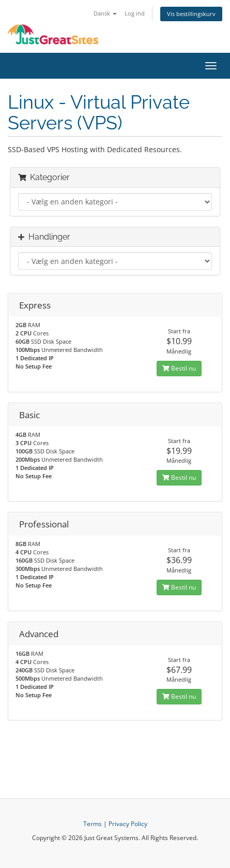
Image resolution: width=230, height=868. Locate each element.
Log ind (135, 13)
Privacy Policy (128, 824)
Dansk (105, 13)
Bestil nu (179, 368)
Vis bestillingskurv (191, 14)
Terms (93, 824)
